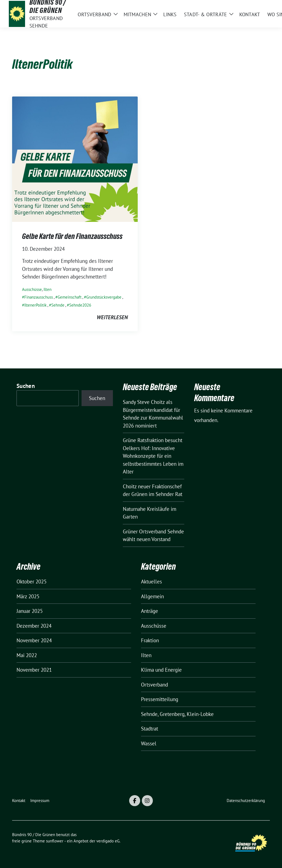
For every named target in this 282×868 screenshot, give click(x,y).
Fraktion (150, 640)
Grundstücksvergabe (104, 297)
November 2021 (34, 670)
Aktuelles (151, 582)
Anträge (150, 611)
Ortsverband (154, 685)
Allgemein (152, 596)
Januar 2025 (30, 611)
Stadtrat (150, 729)
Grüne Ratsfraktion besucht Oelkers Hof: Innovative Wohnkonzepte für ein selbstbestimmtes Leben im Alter (153, 456)
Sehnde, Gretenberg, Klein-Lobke (177, 714)
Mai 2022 (27, 655)
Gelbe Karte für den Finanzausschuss (72, 236)
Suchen (26, 386)
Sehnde (58, 305)
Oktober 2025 (32, 582)
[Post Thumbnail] (75, 158)
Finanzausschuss (39, 297)
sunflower (55, 841)
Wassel (149, 743)
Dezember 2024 (34, 626)
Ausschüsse (32, 289)
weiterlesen (112, 317)
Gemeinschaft (70, 297)
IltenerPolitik (35, 305)
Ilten (48, 289)
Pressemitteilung (160, 699)
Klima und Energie (161, 670)
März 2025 (28, 596)
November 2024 (34, 640)
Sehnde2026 (80, 305)
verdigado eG (108, 841)
